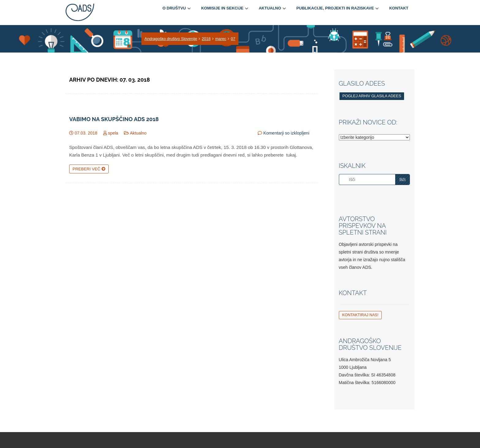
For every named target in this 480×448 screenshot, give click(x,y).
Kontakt (399, 8)
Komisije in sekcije (222, 8)
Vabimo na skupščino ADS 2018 (114, 119)
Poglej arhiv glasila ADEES (372, 96)
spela (113, 133)
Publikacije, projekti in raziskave (335, 8)
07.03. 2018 (86, 133)
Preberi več (89, 169)
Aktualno (270, 8)
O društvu (174, 8)
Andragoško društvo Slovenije (171, 39)
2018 (206, 39)
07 (233, 39)
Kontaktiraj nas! (360, 315)
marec (221, 39)
